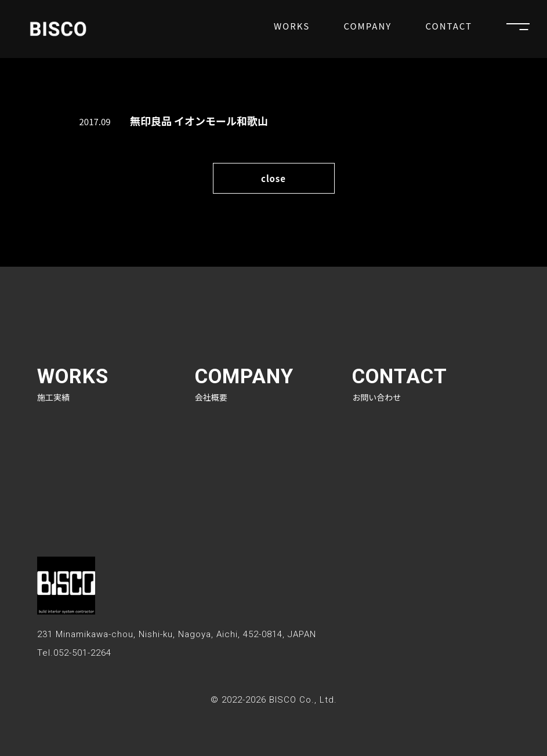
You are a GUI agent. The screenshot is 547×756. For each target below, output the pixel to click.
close (273, 178)
